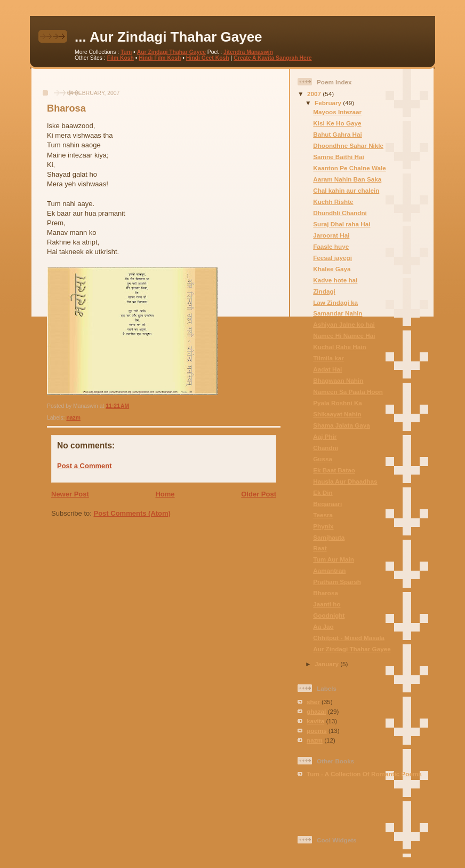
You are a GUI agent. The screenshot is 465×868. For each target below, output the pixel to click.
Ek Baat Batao (334, 470)
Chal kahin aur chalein (346, 190)
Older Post (259, 494)
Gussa (323, 459)
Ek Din (323, 492)
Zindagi (324, 291)
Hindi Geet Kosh (208, 58)
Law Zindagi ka (335, 302)
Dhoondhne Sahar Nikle (348, 145)
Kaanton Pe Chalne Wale (350, 168)
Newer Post (70, 494)
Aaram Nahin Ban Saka (347, 179)
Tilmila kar (328, 358)
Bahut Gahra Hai (338, 134)
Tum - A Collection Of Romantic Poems (364, 774)
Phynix (323, 526)
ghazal (316, 711)
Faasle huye (331, 246)
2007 (315, 94)
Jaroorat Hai (331, 235)
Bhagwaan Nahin (338, 380)
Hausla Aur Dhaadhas (345, 481)
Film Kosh (121, 58)
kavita (315, 721)
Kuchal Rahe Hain (339, 347)
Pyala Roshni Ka (338, 403)
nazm (73, 418)
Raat (320, 548)
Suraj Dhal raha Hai (342, 224)
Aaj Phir (325, 436)
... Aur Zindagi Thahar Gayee (169, 37)
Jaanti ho (327, 604)
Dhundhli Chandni (340, 213)
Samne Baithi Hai (338, 157)
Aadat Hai (327, 369)
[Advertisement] (161, 85)
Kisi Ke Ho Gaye (337, 123)
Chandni (326, 448)
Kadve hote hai (335, 280)
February (329, 103)
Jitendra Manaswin (248, 52)
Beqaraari (327, 504)
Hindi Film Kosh (160, 58)
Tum (126, 52)
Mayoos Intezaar (337, 112)
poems (317, 731)
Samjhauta (329, 537)
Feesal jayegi (332, 258)
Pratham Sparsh (337, 582)
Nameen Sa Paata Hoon (348, 392)
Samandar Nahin (338, 313)
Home (165, 494)
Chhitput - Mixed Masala (349, 638)
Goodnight (329, 615)
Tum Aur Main (334, 559)
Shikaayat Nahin (337, 414)
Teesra (323, 515)
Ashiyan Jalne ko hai (344, 324)
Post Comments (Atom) (132, 513)
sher (313, 702)
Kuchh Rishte (333, 202)
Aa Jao (323, 626)
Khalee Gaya (332, 269)
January (327, 664)
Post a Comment (85, 466)
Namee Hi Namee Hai (344, 336)
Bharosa (66, 108)
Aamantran (329, 570)
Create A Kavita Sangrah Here (273, 58)
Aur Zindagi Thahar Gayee (171, 52)
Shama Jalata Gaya (342, 425)
